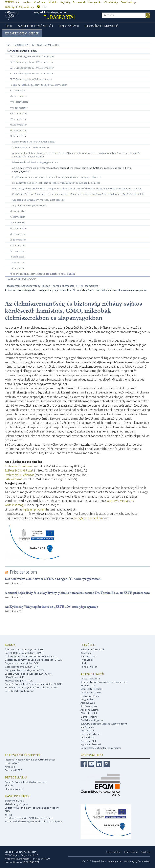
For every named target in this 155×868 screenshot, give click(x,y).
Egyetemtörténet (91, 734)
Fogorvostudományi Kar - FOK (22, 663)
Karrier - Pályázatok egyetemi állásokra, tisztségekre (34, 821)
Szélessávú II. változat (19, 470)
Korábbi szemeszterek (22, 51)
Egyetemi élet (88, 741)
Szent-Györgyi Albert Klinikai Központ (26, 782)
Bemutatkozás (88, 685)
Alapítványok (88, 703)
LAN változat (13, 479)
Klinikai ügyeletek (15, 789)
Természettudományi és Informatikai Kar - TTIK (31, 687)
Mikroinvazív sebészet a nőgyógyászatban (35, 162)
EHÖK (8, 811)
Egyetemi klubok (14, 801)
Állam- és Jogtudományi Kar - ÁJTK (24, 649)
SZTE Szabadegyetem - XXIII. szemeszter (32, 73)
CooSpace (40, 2)
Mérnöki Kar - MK (14, 677)
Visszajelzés (95, 2)
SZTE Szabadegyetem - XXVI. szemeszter (32, 56)
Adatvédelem (114, 852)
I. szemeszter (17, 268)
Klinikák (9, 785)
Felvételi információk (92, 649)
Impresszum (131, 852)
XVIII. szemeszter (19, 102)
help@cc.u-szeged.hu (88, 518)
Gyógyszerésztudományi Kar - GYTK (25, 670)
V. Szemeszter (17, 245)
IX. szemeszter (18, 222)
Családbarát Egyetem (92, 720)
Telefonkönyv (129, 2)
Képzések (86, 653)
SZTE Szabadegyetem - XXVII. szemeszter (33, 45)
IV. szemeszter (18, 251)
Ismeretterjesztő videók (35, 26)
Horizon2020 (12, 763)
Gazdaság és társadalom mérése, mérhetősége (38, 200)
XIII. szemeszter (18, 130)
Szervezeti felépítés (91, 689)
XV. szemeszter (18, 119)
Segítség (65, 2)
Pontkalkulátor (89, 667)
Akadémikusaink (90, 710)
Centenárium (88, 737)
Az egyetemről (93, 674)
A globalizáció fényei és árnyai (29, 205)
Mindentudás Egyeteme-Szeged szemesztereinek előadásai (43, 274)
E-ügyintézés (87, 699)
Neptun (27, 2)
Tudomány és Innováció (101, 26)
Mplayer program (34, 509)
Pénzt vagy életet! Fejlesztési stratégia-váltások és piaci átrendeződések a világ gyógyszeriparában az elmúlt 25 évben (77, 188)
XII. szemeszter (18, 136)
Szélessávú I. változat (19, 466)
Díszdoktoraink (89, 713)
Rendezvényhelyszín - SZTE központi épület (29, 818)
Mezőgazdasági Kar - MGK (19, 681)
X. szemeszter (17, 217)
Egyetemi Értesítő (91, 744)
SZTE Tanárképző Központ (19, 691)
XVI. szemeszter (18, 113)
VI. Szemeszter (18, 240)
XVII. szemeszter (19, 108)
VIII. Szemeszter (18, 228)
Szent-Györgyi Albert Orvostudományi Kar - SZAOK (33, 684)
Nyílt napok (87, 660)
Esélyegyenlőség (90, 696)
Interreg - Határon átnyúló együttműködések (30, 760)
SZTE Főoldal (12, 2)
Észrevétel (79, 2)
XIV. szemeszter (18, 125)
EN (45, 7)
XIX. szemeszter (18, 96)
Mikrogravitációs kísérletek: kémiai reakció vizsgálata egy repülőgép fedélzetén (56, 183)
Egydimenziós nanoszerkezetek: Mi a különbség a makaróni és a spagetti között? (57, 177)
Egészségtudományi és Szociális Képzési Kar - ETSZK (33, 660)
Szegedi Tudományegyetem (55, 16)
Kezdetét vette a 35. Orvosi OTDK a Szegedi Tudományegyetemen (53, 579)
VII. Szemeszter (18, 234)
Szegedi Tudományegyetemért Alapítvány (104, 682)
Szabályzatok (87, 730)
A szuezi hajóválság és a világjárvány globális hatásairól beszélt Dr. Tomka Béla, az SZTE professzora (77, 593)
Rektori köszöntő (90, 679)
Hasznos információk (22, 279)
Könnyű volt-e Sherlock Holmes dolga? (34, 142)
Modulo (53, 2)
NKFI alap (10, 767)
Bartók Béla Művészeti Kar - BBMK (24, 653)
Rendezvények (69, 26)
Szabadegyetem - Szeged (22, 33)
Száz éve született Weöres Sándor (31, 147)
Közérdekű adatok (91, 692)
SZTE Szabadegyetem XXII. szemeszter (31, 79)
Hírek (8, 26)
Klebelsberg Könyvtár (17, 804)
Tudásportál (12, 286)
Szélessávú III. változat (19, 475)
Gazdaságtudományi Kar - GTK (22, 667)
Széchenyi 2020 (13, 770)
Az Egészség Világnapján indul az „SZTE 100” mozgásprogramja (51, 607)
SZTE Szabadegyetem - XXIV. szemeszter (32, 68)
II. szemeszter (17, 262)
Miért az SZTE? (88, 656)
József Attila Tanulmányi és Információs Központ (32, 808)
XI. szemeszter (18, 211)
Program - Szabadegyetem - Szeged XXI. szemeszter (38, 85)
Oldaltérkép (111, 2)
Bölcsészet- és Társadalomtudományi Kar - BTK (31, 656)
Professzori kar (89, 706)
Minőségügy (87, 727)
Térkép (9, 815)
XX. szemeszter (18, 90)
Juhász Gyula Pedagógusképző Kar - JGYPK (28, 674)
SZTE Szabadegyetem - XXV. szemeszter (32, 62)
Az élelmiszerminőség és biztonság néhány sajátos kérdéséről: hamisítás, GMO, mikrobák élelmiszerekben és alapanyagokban (72, 170)
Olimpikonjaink (89, 717)
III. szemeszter (18, 257)
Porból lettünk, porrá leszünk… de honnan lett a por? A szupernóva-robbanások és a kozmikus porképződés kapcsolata (78, 194)
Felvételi (88, 645)
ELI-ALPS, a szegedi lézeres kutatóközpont (104, 724)
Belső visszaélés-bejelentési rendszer (101, 748)
